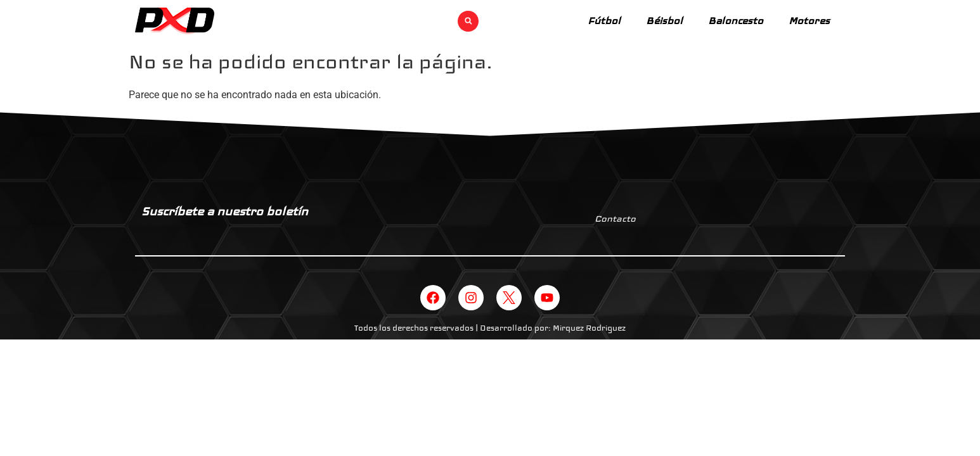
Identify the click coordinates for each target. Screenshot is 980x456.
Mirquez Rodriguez (589, 328)
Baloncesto (736, 21)
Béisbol (664, 21)
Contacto (615, 218)
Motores (809, 21)
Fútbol (604, 21)
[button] (468, 21)
